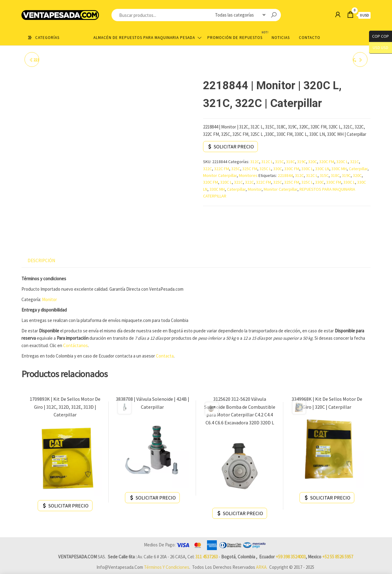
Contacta (165, 356)
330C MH (339, 169)
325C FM (250, 169)
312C (255, 162)
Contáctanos (75, 345)
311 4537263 (207, 557)
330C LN (322, 169)
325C (236, 169)
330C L (307, 169)
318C (290, 162)
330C (278, 169)
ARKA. (262, 567)
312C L (267, 162)
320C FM (327, 162)
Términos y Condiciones (167, 567)
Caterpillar (358, 169)
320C (313, 162)
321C (354, 162)
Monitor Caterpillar (220, 175)
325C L (265, 169)
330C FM (292, 169)
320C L (342, 162)
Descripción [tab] (41, 260)
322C (207, 169)
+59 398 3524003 (291, 557)
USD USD (381, 48)
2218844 (285, 175)
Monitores (248, 175)
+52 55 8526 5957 (338, 557)
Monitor (255, 189)
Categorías (47, 38)
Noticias (281, 38)
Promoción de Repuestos (237, 35)
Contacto (310, 38)
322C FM (222, 169)
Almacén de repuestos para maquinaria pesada (144, 38)
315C (279, 162)
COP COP (379, 36)
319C (302, 162)
